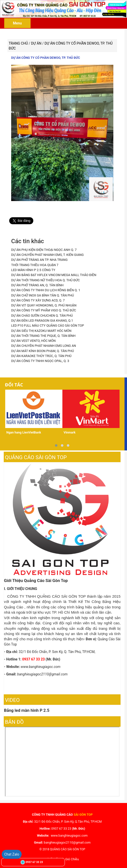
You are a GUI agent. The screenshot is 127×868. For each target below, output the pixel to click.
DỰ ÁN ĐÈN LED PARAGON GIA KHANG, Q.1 (42, 320)
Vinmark (70, 431)
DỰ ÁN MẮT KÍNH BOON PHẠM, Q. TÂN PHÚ (42, 349)
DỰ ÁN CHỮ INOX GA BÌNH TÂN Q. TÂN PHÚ (42, 295)
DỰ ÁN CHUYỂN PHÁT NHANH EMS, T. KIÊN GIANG (47, 255)
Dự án (37, 43)
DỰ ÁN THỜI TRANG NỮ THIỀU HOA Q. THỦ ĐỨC (45, 280)
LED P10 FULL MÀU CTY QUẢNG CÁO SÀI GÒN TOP (47, 325)
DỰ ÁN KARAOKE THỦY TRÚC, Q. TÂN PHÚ (41, 354)
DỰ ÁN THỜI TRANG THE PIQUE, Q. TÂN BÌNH (43, 334)
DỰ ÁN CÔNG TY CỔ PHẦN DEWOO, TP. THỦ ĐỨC (46, 58)
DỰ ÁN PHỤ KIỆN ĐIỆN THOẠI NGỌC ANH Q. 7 (43, 250)
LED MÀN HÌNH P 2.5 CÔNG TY (33, 270)
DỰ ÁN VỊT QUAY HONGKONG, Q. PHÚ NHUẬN (43, 305)
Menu (17, 23)
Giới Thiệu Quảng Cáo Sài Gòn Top (36, 579)
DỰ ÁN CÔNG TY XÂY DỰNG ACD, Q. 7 (38, 300)
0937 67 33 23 (34, 862)
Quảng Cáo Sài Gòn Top (36, 456)
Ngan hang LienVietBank (24, 431)
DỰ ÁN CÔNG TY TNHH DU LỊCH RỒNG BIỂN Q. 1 (45, 290)
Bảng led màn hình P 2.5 (27, 709)
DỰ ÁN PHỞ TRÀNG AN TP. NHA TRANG (39, 260)
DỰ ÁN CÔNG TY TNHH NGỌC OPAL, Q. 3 (40, 359)
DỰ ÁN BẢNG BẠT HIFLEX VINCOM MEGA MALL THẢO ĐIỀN (53, 275)
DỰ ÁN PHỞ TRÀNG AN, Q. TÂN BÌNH (37, 285)
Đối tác (14, 383)
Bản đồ (14, 720)
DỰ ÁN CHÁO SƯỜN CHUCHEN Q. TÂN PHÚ (42, 315)
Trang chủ (18, 43)
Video (12, 698)
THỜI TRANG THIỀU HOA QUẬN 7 (34, 265)
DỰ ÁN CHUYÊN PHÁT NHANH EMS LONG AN (43, 344)
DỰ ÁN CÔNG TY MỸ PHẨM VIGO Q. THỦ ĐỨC (43, 310)
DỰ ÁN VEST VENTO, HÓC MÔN (33, 339)
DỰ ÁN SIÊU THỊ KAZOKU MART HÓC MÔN (41, 329)
